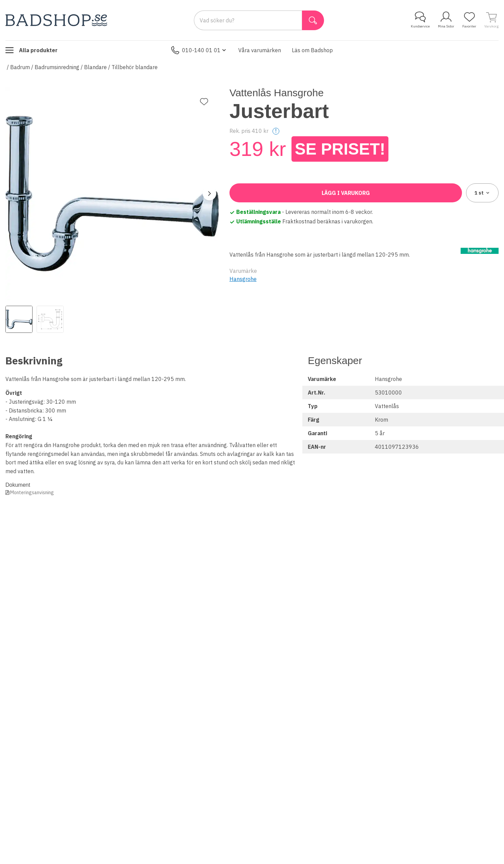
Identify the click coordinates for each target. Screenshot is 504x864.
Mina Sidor (446, 20)
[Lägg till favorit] (204, 102)
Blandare (95, 67)
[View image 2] (50, 319)
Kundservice (420, 20)
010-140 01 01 (199, 50)
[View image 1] (19, 319)
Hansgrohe (243, 279)
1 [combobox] (482, 193)
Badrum (20, 67)
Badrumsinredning (57, 67)
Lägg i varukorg (346, 193)
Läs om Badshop (312, 50)
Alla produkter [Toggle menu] (32, 50)
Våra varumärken (260, 50)
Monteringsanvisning (32, 493)
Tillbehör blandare (135, 67)
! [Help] (276, 131)
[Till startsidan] (56, 20)
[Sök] (313, 20)
